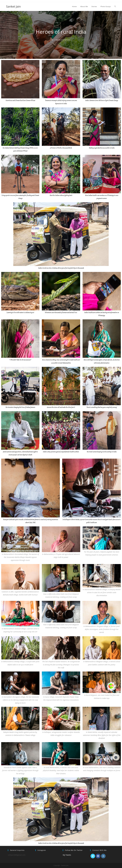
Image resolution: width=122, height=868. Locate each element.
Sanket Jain (13, 6)
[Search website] (115, 6)
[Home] (52, 40)
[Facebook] (98, 856)
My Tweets (67, 855)
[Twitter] (93, 856)
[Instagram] (103, 856)
